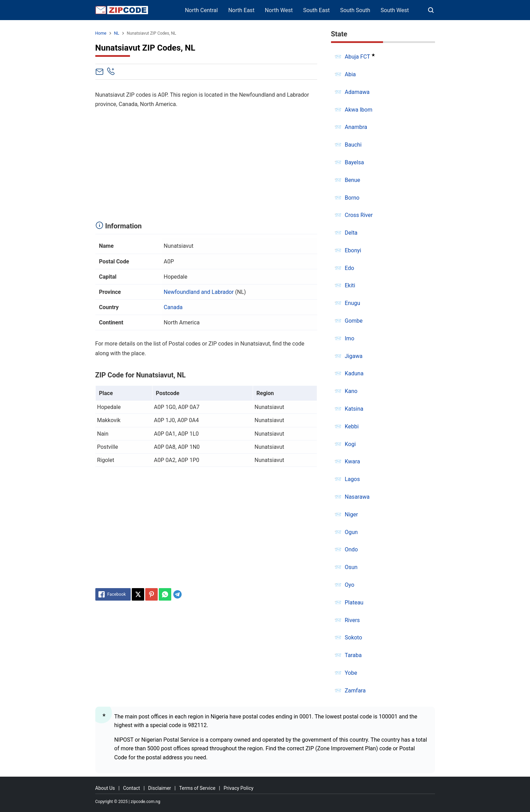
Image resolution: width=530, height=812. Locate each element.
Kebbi (352, 426)
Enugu (353, 303)
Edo (350, 268)
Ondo (351, 549)
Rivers (353, 620)
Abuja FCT (358, 57)
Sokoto (354, 638)
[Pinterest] (151, 594)
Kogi (350, 444)
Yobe (351, 673)
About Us (105, 788)
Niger (351, 514)
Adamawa (357, 92)
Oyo (350, 585)
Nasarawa (357, 497)
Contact (132, 788)
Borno (352, 198)
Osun (351, 567)
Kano (351, 391)
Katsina (354, 409)
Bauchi (353, 145)
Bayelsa (354, 162)
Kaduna (354, 373)
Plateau (354, 603)
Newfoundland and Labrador (199, 292)
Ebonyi (353, 250)
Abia (350, 74)
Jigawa (354, 356)
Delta (351, 233)
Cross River (359, 215)
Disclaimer (159, 788)
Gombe (354, 321)
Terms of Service (197, 788)
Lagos (353, 479)
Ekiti (350, 285)
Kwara (353, 461)
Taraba (353, 655)
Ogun (351, 532)
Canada (173, 307)
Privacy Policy (238, 788)
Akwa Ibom (359, 110)
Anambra (356, 127)
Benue (353, 180)
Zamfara (355, 691)
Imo (350, 338)
